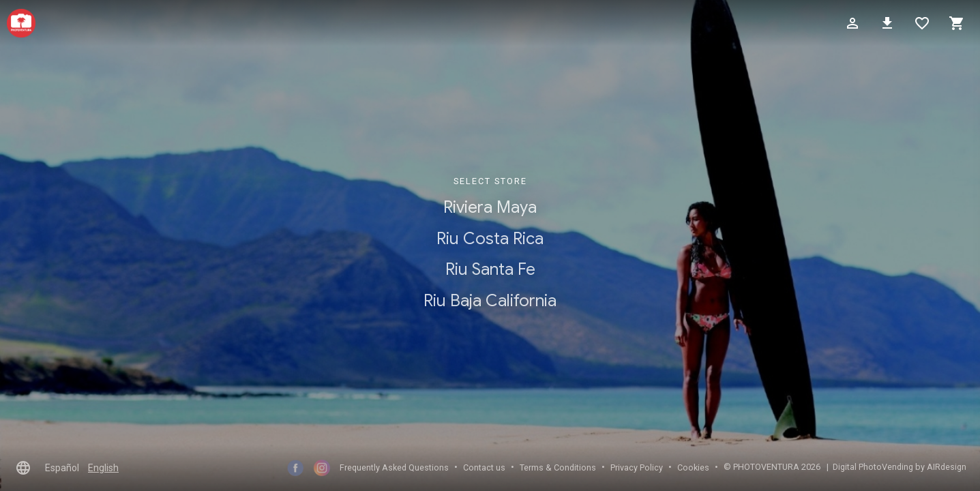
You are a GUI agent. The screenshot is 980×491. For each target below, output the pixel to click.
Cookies (693, 467)
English (103, 468)
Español (62, 468)
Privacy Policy (637, 467)
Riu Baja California (490, 301)
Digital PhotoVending (873, 467)
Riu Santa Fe (490, 270)
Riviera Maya (490, 207)
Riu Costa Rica (490, 239)
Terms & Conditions (558, 467)
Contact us (484, 467)
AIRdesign (947, 467)
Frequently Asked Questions (394, 467)
